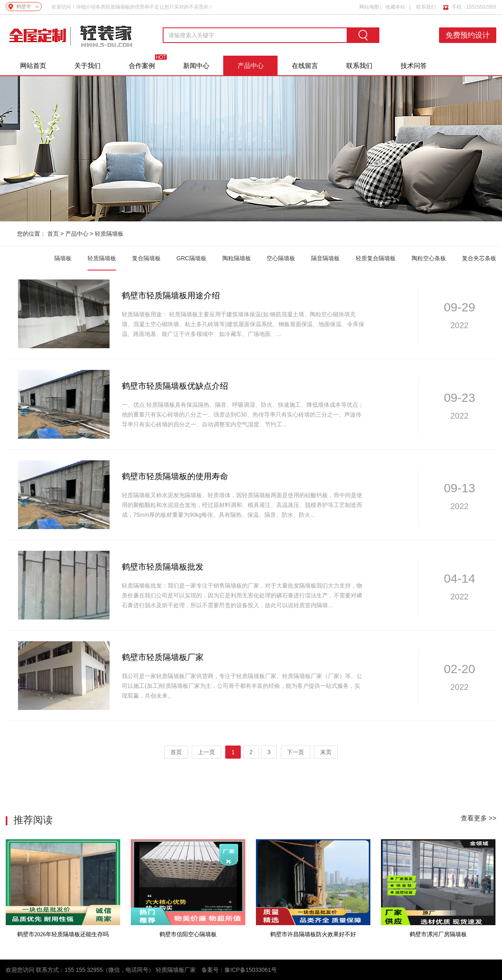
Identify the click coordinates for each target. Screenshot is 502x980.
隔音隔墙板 (325, 258)
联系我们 (426, 7)
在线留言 (305, 66)
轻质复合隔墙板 (376, 258)
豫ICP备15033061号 (251, 970)
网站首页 (33, 66)
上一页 (206, 752)
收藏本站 (395, 7)
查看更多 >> (478, 818)
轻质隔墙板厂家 (176, 970)
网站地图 (369, 7)
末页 (326, 752)
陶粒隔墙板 (237, 258)
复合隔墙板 (146, 258)
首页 (53, 234)
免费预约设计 (468, 35)
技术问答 (414, 66)
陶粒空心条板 (429, 258)
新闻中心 (196, 66)
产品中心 (251, 66)
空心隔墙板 (281, 258)
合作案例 (142, 66)
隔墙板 (63, 258)
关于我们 (87, 66)
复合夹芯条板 (479, 258)
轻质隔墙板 (109, 234)
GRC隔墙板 (192, 258)
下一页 (296, 752)
